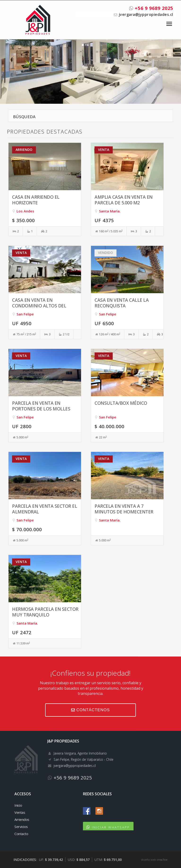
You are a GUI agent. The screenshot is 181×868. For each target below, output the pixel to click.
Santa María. (110, 211)
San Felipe (25, 314)
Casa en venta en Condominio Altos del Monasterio (39, 306)
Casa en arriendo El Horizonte (36, 200)
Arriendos (22, 819)
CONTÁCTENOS (90, 710)
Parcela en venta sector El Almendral (45, 509)
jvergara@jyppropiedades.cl (146, 14)
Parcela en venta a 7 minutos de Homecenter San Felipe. (124, 512)
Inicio (18, 805)
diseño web (149, 860)
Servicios (21, 827)
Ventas (20, 812)
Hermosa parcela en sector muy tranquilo (45, 612)
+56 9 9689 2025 (151, 8)
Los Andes (25, 211)
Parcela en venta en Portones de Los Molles (41, 406)
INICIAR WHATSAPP (111, 827)
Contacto (21, 834)
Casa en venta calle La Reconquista (122, 303)
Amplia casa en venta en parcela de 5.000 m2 (124, 200)
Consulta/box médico (121, 403)
